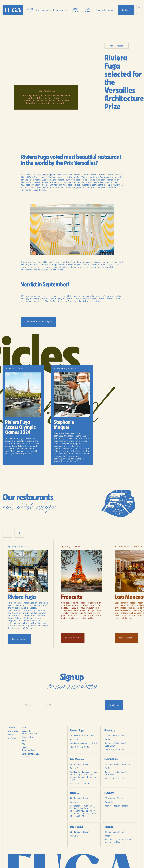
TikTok (11, 735)
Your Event (75, 10)
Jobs (110, 10)
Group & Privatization (29, 732)
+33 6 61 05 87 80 (80, 747)
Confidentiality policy (30, 755)
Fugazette (101, 10)
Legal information (28, 749)
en (139, 13)
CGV (24, 744)
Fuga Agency (88, 10)
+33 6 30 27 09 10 (80, 783)
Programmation (61, 10)
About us (30, 10)
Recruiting (28, 737)
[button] (44, 10)
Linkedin (12, 727)
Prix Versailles (38, 180)
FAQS (24, 741)
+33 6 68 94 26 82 (114, 750)
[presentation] (84, 705)
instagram (13, 731)
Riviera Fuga (45, 175)
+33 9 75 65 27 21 (114, 778)
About (25, 727)
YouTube (12, 738)
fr (139, 7)
